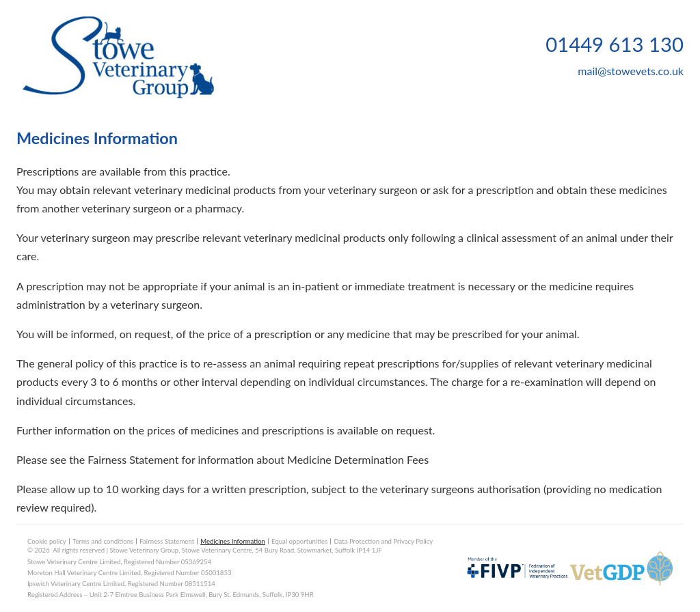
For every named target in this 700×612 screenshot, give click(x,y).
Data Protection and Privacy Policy (383, 542)
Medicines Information (233, 542)
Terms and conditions (103, 542)
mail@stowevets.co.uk (631, 71)
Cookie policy (47, 542)
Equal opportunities (299, 542)
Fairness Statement (167, 542)
